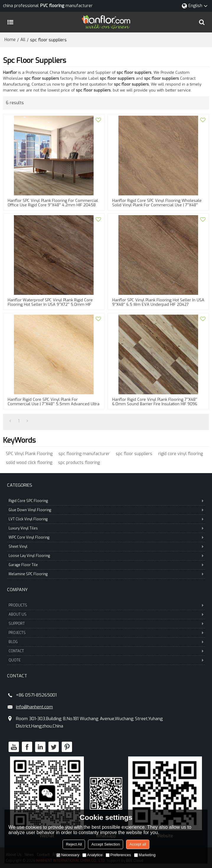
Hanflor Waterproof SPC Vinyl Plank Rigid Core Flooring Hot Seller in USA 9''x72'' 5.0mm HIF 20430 (50, 304)
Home (10, 40)
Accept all (138, 844)
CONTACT (106, 651)
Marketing (145, 855)
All (23, 40)
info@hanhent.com (34, 707)
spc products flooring (79, 463)
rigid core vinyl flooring (181, 454)
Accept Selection (106, 844)
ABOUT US (106, 614)
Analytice (93, 855)
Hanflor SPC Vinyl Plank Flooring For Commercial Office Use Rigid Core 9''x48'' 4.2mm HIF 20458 (53, 203)
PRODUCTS (106, 605)
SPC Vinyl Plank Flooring (29, 454)
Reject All (74, 844)
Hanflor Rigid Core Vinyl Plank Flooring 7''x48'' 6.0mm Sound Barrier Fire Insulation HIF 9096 (155, 402)
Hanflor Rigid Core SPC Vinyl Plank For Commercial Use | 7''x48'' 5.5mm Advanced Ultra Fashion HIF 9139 (54, 404)
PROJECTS (106, 633)
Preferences (118, 855)
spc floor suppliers (134, 454)
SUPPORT (106, 624)
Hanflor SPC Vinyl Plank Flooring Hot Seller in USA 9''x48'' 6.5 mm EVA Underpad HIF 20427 (158, 302)
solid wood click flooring (29, 463)
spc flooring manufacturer (84, 454)
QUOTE (106, 660)
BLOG (106, 642)
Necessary (68, 855)
